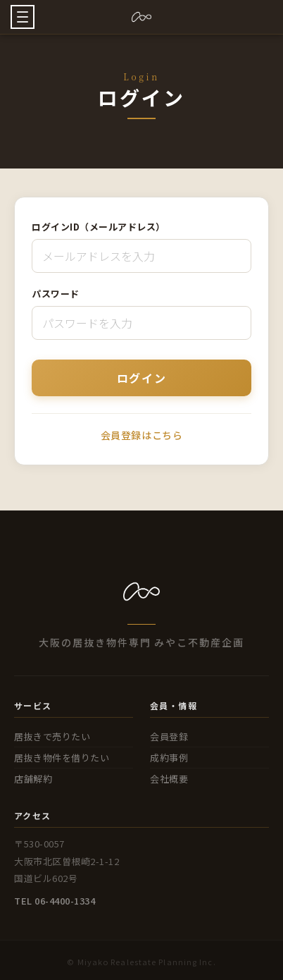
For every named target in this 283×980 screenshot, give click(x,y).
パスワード (56, 294)
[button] (23, 17)
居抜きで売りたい (52, 736)
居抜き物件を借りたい (62, 758)
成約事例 (169, 758)
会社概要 (169, 779)
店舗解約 (33, 779)
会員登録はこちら (141, 435)
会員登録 (169, 736)
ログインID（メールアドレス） (99, 227)
